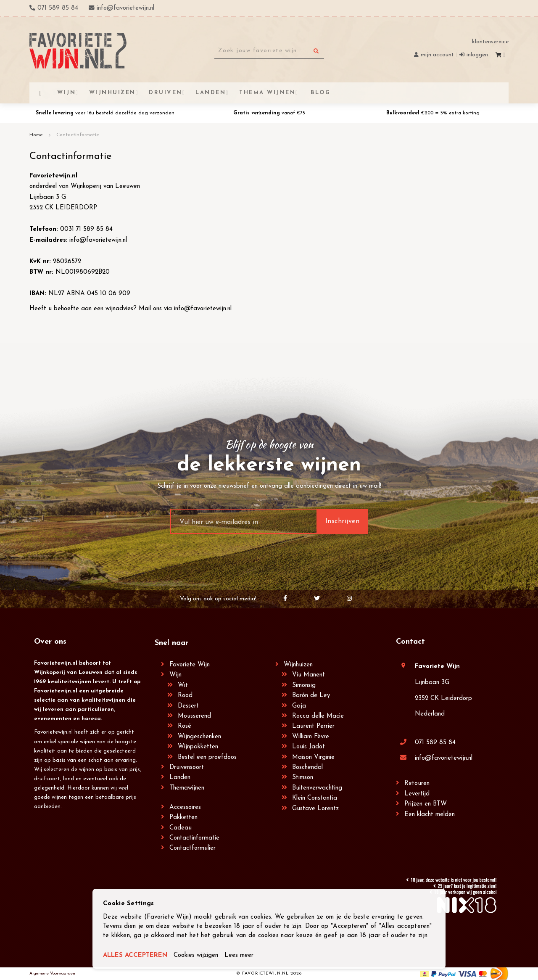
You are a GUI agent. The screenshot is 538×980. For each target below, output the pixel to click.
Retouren (417, 783)
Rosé (185, 726)
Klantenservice (490, 42)
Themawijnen (187, 788)
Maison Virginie (313, 757)
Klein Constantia (315, 798)
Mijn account (437, 55)
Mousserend (194, 716)
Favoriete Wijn (190, 665)
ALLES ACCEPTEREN (135, 955)
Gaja (299, 706)
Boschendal (307, 767)
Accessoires (185, 807)
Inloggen (477, 55)
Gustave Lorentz (315, 809)
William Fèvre (311, 737)
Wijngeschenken (199, 737)
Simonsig (304, 685)
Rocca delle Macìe (318, 716)
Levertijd (417, 794)
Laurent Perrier (313, 726)
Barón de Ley (311, 696)
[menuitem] (319, 93)
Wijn (175, 675)
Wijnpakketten (198, 747)
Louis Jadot (309, 747)
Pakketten (183, 818)
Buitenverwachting (317, 788)
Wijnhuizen (298, 665)
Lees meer (239, 955)
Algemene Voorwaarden (52, 973)
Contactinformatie (194, 838)
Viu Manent (309, 675)
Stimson (303, 778)
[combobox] (269, 51)
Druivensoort (187, 767)
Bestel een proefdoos (207, 757)
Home (37, 135)
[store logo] (78, 51)
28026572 (67, 262)
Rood (185, 696)
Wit (183, 685)
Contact (410, 642)
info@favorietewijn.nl (98, 240)
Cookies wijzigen (196, 955)
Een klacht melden (430, 815)
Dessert (188, 706)
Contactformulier (193, 848)
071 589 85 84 (435, 743)
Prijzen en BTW (426, 804)
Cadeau (181, 828)
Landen (180, 778)
